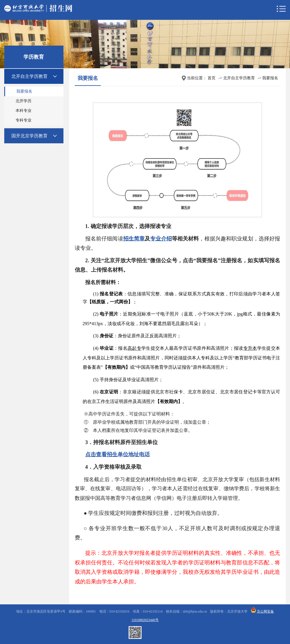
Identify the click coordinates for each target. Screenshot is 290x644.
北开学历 (24, 101)
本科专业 (24, 111)
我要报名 (24, 91)
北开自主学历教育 (29, 76)
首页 (212, 78)
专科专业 (24, 120)
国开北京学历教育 (29, 136)
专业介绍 (161, 239)
